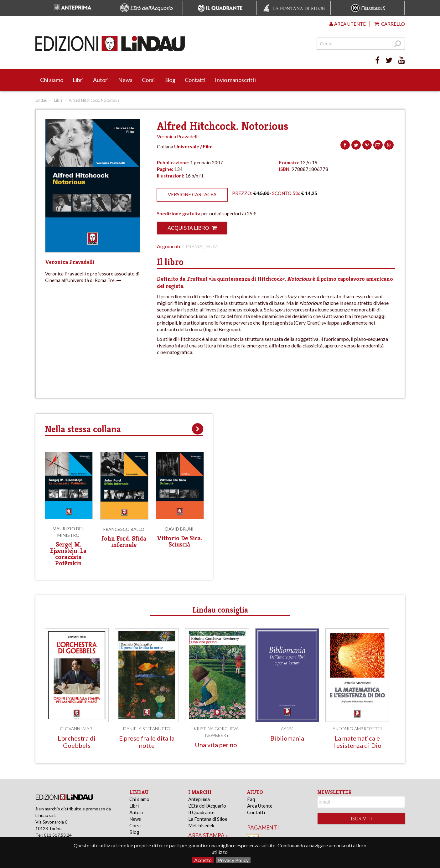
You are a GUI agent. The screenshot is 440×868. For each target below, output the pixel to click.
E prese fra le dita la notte (147, 742)
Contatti (195, 80)
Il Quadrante (201, 812)
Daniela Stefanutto (147, 729)
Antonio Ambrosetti (357, 729)
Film (212, 246)
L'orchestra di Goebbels (77, 742)
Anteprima (199, 799)
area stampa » (208, 835)
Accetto (203, 860)
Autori (101, 80)
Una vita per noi (217, 745)
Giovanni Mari (77, 729)
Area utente (348, 24)
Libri (78, 80)
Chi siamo (52, 80)
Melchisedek (201, 825)
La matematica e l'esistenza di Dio (357, 742)
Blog (170, 80)
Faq (251, 799)
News (125, 80)
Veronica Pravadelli (178, 136)
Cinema (192, 246)
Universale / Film (193, 146)
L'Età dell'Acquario (207, 806)
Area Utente (260, 806)
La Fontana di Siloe (208, 819)
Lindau (41, 100)
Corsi (148, 80)
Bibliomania (287, 738)
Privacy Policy (233, 860)
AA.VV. (287, 729)
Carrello (390, 24)
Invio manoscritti (235, 80)
